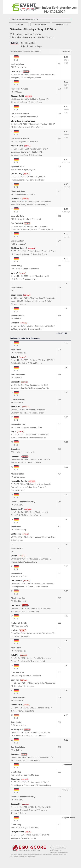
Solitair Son (20, 534)
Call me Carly (21, 174)
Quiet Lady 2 (21, 71)
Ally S (18, 431)
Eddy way (19, 680)
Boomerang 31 (21, 509)
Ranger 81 (20, 754)
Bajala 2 (19, 357)
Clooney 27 (20, 456)
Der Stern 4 (20, 605)
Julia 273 (19, 655)
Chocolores (20, 779)
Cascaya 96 (20, 804)
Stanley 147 (20, 407)
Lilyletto (19, 630)
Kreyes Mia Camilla (23, 481)
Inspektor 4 (20, 199)
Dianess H (20, 382)
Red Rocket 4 (21, 581)
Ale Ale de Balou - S (23, 248)
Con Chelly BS (21, 223)
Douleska (19, 323)
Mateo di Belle (21, 146)
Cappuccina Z (21, 295)
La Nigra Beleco (22, 832)
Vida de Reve (21, 705)
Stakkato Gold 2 (22, 96)
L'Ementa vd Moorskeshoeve (23, 121)
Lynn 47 (19, 273)
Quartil (18, 556)
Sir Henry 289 (21, 729)
